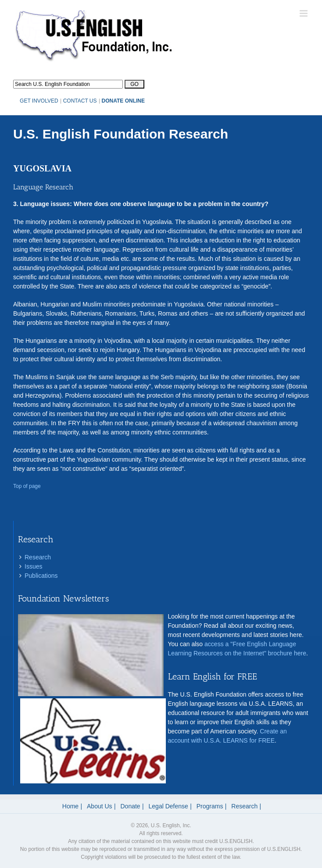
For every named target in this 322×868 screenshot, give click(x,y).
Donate (131, 806)
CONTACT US (80, 101)
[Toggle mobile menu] (304, 13)
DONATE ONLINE (123, 101)
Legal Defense (168, 806)
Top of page (27, 486)
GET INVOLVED (39, 101)
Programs (210, 806)
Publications (41, 576)
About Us (100, 806)
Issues (33, 566)
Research (38, 557)
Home (70, 806)
